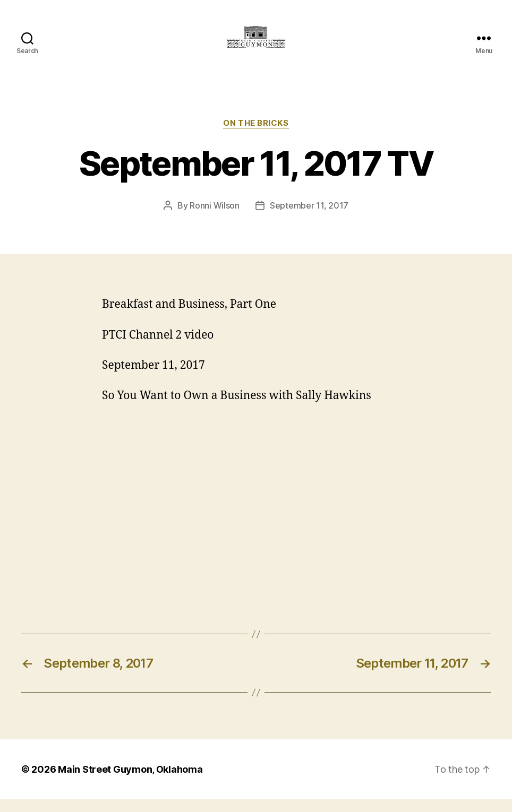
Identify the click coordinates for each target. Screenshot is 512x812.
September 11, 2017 (309, 218)
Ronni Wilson (215, 218)
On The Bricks (256, 135)
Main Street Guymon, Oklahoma (130, 782)
